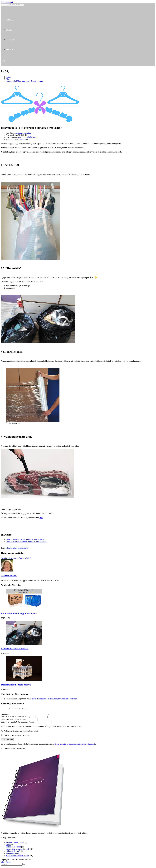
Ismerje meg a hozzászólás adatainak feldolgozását (75, 745)
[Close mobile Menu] (6, 863)
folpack (9, 548)
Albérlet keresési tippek (15, 844)
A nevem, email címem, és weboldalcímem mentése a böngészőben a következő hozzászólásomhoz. (43, 728)
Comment (5, 716)
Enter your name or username (12, 718)
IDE (41, 518)
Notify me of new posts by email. (17, 737)
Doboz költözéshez (30, 137)
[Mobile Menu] (4, 61)
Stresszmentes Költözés (12, 5)
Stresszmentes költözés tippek (18, 857)
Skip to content (7, 2)
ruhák (15, 548)
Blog (19, 137)
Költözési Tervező (13, 853)
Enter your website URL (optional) (15, 723)
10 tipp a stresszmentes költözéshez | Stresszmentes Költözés (53, 699)
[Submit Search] (24, 866)
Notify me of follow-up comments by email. (21, 732)
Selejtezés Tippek (13, 855)
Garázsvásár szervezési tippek (18, 850)
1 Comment (23, 139)
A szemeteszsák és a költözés (15, 649)
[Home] (8, 77)
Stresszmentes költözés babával (16, 685)
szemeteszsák (23, 548)
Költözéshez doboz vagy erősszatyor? (19, 613)
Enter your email (8, 721)
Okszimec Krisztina (23, 133)
